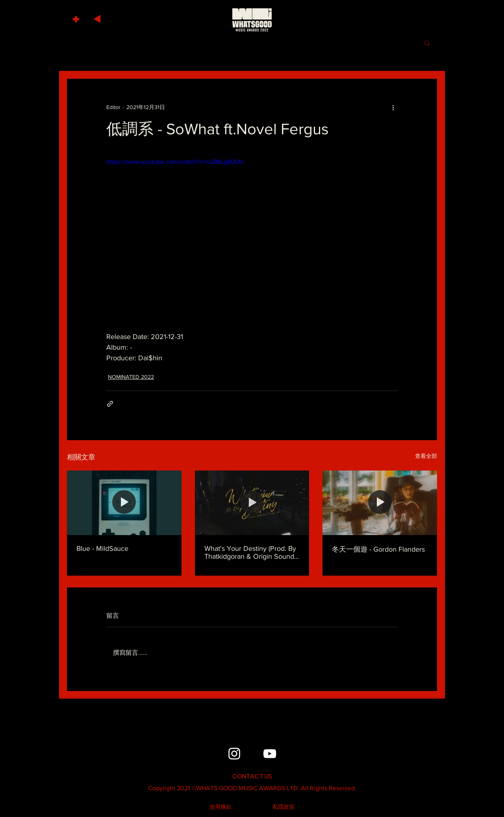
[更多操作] (393, 107)
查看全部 (426, 456)
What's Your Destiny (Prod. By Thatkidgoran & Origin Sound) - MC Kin (252, 552)
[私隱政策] (283, 807)
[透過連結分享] (110, 404)
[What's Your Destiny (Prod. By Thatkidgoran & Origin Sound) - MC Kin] (252, 503)
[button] (77, 17)
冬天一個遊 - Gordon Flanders (378, 549)
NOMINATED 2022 (131, 377)
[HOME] (252, 20)
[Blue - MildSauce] (124, 503)
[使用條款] (220, 807)
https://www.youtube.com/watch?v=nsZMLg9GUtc (175, 162)
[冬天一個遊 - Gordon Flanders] (380, 503)
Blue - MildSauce (102, 548)
